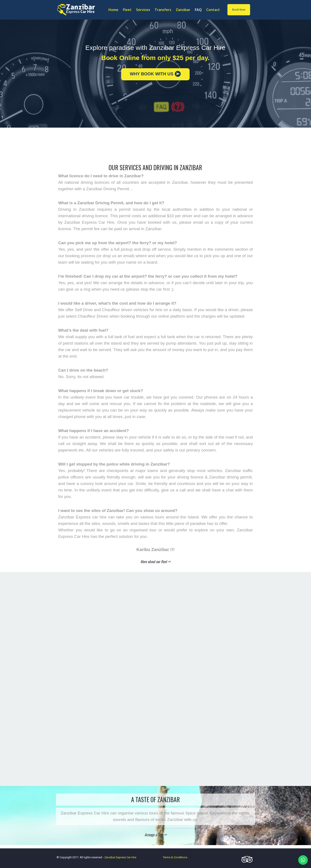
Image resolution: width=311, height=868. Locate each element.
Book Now (239, 10)
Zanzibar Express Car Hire (120, 857)
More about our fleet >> (155, 562)
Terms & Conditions (175, 857)
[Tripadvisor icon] (246, 861)
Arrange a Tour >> (155, 835)
